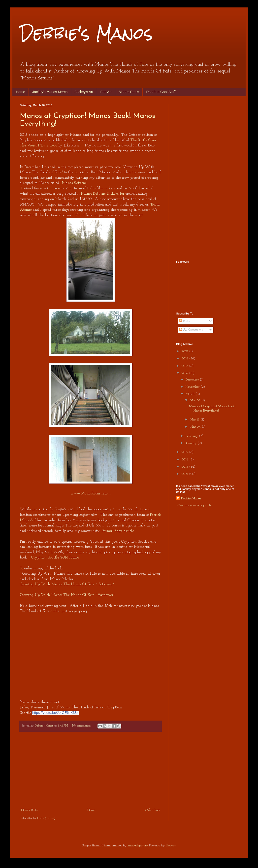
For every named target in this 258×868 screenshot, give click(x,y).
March (191, 394)
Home (20, 92)
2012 (185, 474)
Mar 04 (196, 427)
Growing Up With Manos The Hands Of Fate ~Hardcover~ (68, 595)
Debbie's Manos (86, 33)
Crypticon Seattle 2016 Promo (55, 557)
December (193, 380)
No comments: (82, 726)
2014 (185, 460)
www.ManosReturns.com (91, 493)
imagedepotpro (138, 846)
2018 (185, 359)
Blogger (171, 846)
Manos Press (129, 92)
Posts (184, 321)
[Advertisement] (91, 770)
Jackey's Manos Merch (50, 92)
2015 (185, 452)
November (193, 387)
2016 (185, 373)
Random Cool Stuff (161, 92)
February (192, 436)
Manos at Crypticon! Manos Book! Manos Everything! (212, 409)
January (192, 443)
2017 (185, 366)
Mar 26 (195, 400)
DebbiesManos (191, 499)
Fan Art (106, 92)
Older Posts (153, 810)
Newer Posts (29, 810)
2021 (185, 351)
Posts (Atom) (46, 818)
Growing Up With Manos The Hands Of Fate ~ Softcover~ (67, 584)
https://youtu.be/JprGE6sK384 (55, 713)
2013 (185, 467)
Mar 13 (195, 420)
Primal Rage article (118, 531)
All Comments (191, 330)
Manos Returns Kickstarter (103, 194)
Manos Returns (74, 183)
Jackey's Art (84, 92)
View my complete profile (194, 505)
